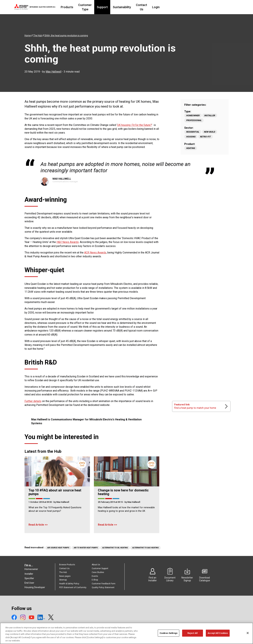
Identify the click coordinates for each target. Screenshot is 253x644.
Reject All (193, 635)
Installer (210, 115)
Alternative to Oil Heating (115, 548)
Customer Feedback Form (104, 584)
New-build (210, 132)
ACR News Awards (95, 253)
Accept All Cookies (218, 635)
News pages (65, 576)
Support (128, 7)
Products (85, 7)
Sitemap (63, 580)
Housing (191, 137)
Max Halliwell (54, 72)
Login (185, 7)
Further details (33, 401)
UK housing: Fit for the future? (135, 125)
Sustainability (147, 7)
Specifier (29, 578)
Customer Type (107, 7)
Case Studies (98, 572)
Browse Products (67, 565)
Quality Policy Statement (103, 587)
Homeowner (193, 115)
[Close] (248, 635)
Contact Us (169, 7)
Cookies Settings (169, 635)
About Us (96, 565)
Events (95, 576)
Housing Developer (35, 587)
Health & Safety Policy (69, 584)
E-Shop (95, 580)
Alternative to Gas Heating (145, 548)
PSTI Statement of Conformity (73, 587)
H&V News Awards (68, 242)
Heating (191, 148)
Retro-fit (205, 137)
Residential (193, 132)
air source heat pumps (58, 548)
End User (29, 583)
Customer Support (100, 568)
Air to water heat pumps (86, 548)
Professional (194, 120)
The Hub (63, 572)
